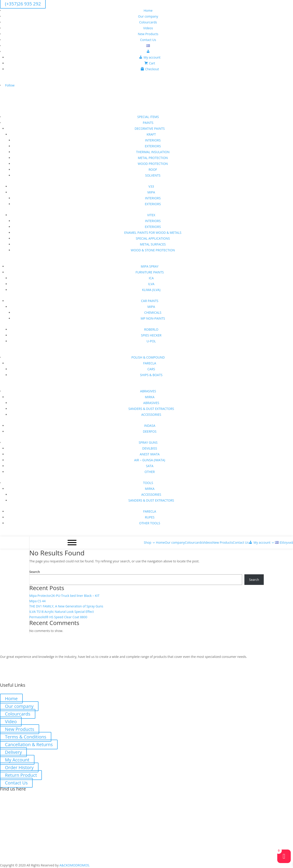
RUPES (150, 517)
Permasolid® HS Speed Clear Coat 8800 (58, 617)
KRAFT (151, 134)
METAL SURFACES (153, 244)
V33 (151, 186)
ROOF (153, 169)
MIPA (151, 192)
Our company (148, 16)
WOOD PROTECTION (153, 164)
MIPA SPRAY (150, 266)
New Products (148, 34)
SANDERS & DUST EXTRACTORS (151, 409)
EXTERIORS (153, 146)
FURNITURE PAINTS (150, 272)
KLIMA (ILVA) (151, 290)
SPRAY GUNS (148, 442)
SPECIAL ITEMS (148, 117)
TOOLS (148, 483)
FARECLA (150, 363)
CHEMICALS (153, 312)
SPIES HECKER (151, 335)
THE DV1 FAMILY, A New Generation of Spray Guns (66, 606)
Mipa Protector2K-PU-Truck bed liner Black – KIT (64, 596)
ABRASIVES (148, 391)
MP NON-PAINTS (153, 318)
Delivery (13, 752)
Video (11, 721)
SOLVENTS (153, 175)
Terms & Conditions (26, 737)
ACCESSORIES (151, 415)
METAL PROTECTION (153, 158)
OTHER (150, 472)
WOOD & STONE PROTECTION (153, 250)
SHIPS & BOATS (151, 375)
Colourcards (148, 22)
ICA (151, 278)
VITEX (151, 215)
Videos (148, 28)
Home (148, 10)
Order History (19, 767)
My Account (17, 760)
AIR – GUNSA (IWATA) (150, 460)
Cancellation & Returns (29, 744)
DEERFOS (150, 431)
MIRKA (150, 397)
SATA (150, 466)
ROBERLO (151, 329)
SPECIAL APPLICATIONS (153, 238)
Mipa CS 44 (37, 601)
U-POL (151, 341)
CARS (151, 369)
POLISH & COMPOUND (148, 357)
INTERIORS (153, 140)
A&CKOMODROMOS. (75, 865)
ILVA (151, 284)
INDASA (150, 426)
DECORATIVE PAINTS (150, 128)
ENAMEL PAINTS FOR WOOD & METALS (153, 233)
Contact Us (148, 40)
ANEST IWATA (150, 454)
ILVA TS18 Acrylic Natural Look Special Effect (62, 612)
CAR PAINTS (150, 301)
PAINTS (148, 123)
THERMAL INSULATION (153, 152)
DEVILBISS (150, 448)
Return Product (21, 775)
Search (35, 572)
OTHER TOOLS (150, 523)
